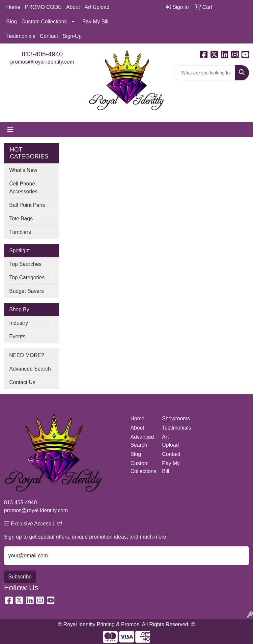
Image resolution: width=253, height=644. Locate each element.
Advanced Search (30, 369)
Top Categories (27, 278)
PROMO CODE (43, 7)
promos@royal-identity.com (42, 62)
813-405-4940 (42, 54)
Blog (12, 22)
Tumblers (20, 232)
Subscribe (20, 577)
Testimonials (21, 36)
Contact (49, 36)
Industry (19, 323)
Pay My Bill (95, 22)
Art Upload (97, 7)
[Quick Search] (204, 73)
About (73, 7)
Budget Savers (27, 291)
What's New (23, 170)
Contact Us (22, 382)
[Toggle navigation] (10, 129)
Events (17, 336)
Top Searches (25, 264)
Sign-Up (72, 36)
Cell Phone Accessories (23, 188)
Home (13, 7)
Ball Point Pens (27, 205)
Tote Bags (21, 219)
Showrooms (174, 419)
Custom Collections (44, 22)
